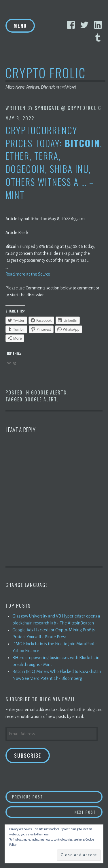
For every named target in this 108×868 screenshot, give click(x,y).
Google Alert (41, 399)
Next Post (89, 812)
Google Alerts (49, 392)
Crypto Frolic (46, 73)
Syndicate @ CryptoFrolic (68, 108)
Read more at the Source (28, 274)
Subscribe (28, 755)
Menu (20, 26)
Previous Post (57, 797)
